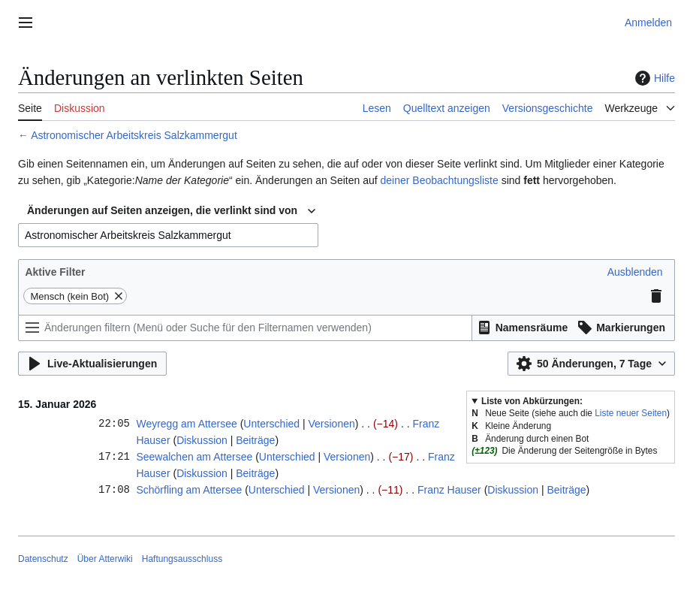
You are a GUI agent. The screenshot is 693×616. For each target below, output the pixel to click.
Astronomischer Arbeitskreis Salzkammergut (134, 135)
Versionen (331, 424)
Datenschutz (43, 559)
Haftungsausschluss (182, 559)
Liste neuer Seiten (631, 413)
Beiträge (255, 440)
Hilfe (653, 78)
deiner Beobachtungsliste (440, 180)
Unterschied (271, 424)
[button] (635, 272)
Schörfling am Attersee (189, 490)
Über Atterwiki (105, 559)
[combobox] (171, 211)
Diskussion (202, 440)
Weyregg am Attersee (186, 424)
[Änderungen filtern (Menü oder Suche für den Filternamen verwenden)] (245, 328)
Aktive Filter (55, 272)
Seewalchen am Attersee (194, 457)
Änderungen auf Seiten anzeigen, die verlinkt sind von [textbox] (162, 210)
